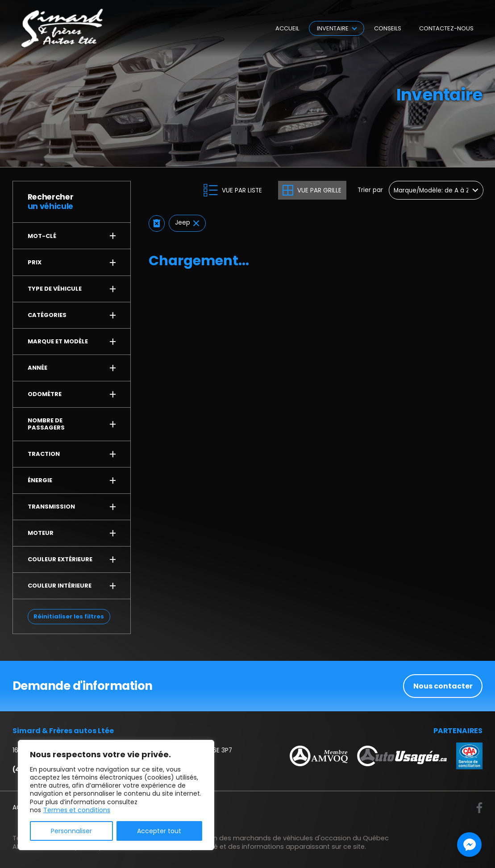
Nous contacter (443, 686)
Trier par (370, 190)
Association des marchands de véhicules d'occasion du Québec (284, 838)
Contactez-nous (446, 28)
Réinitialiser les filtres (69, 616)
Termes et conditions (77, 810)
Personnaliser (71, 831)
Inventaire (333, 28)
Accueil (287, 28)
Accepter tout (159, 831)
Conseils (388, 28)
